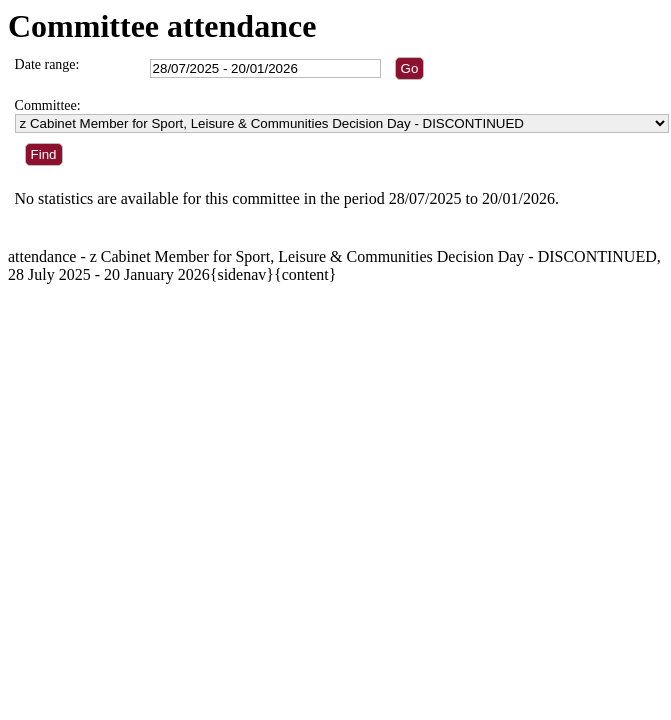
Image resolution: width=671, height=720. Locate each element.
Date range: (47, 64)
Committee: (48, 105)
